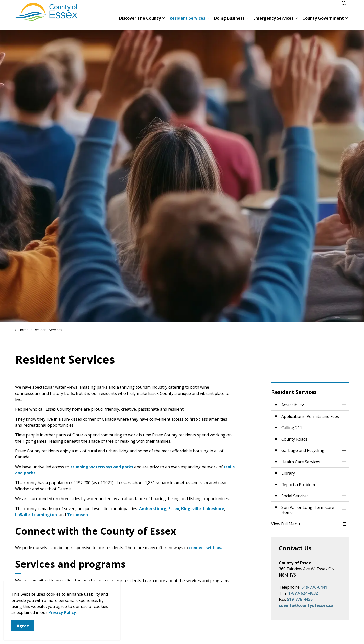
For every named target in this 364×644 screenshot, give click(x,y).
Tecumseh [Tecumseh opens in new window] (77, 515)
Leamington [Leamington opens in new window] (44, 515)
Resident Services (187, 23)
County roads (29, 596)
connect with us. (206, 548)
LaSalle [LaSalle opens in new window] (22, 515)
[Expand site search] (344, 8)
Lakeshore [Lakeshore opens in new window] (214, 509)
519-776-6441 (314, 587)
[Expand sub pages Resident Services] (208, 23)
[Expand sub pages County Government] (346, 23)
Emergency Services (273, 23)
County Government (323, 23)
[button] (305, 524)
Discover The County (140, 23)
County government (36, 606)
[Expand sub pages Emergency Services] (296, 23)
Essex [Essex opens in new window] (174, 509)
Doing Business (229, 23)
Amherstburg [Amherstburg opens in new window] (153, 509)
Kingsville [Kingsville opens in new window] (191, 509)
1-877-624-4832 (303, 593)
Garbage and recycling (38, 616)
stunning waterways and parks (102, 467)
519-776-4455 (300, 599)
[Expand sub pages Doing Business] (247, 23)
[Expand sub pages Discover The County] (163, 23)
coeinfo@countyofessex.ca (306, 605)
